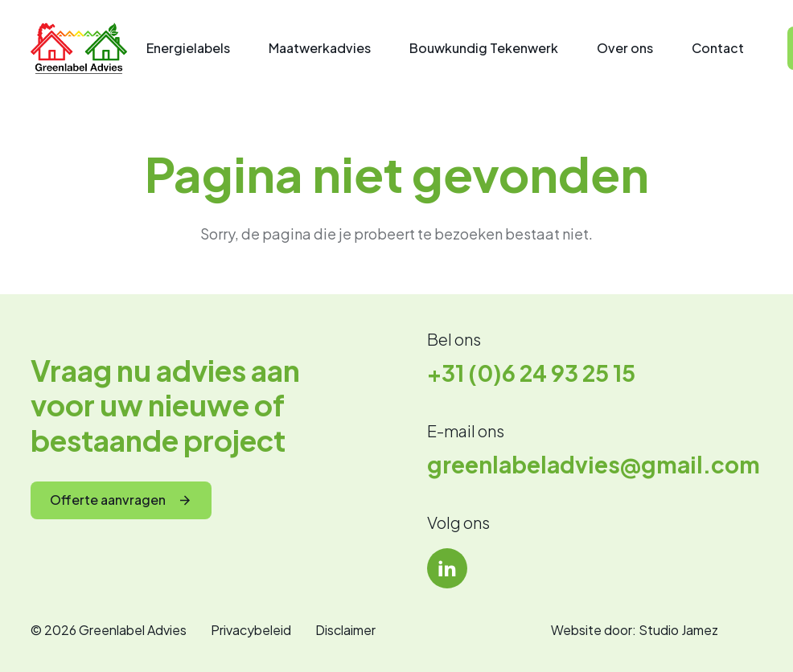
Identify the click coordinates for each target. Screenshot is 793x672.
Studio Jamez (678, 630)
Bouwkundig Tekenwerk (484, 48)
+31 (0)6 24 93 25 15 (531, 373)
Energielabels (188, 48)
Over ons (625, 48)
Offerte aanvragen (108, 500)
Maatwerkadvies (320, 48)
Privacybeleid (251, 630)
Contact (718, 48)
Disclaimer (345, 630)
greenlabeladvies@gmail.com (594, 464)
